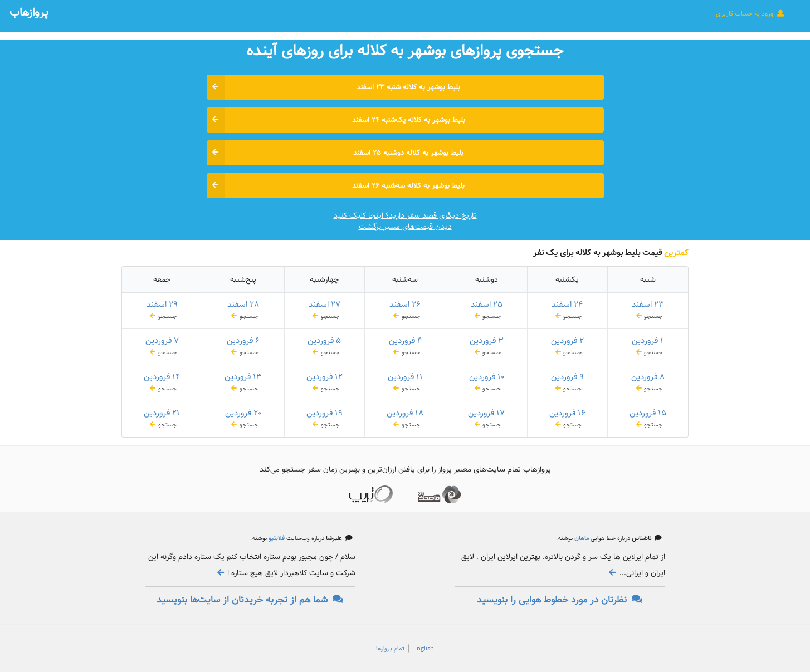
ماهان (581, 538)
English (424, 649)
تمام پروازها (390, 649)
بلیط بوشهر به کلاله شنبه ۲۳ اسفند (334, 87)
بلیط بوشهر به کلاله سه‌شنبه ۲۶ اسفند (336, 186)
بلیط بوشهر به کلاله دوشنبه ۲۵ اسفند (335, 153)
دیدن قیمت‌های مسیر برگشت (405, 227)
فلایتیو (276, 538)
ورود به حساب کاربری (750, 13)
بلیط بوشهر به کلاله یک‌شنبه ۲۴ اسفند (336, 120)
